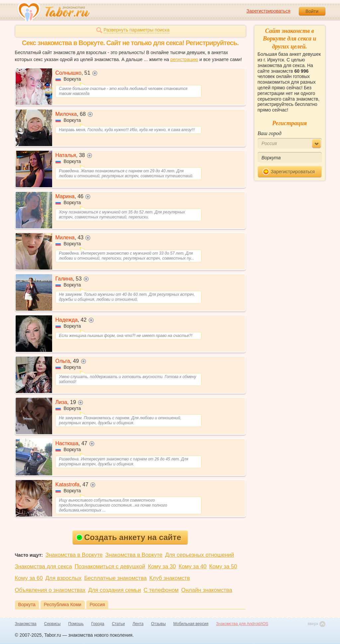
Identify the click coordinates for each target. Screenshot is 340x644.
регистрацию (184, 59)
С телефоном (161, 590)
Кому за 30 (162, 566)
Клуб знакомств (170, 578)
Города (98, 624)
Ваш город (270, 133)
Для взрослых (64, 578)
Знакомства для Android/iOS (242, 624)
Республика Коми (63, 604)
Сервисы (52, 624)
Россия (97, 604)
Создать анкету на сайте (129, 537)
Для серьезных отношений (200, 555)
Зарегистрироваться (268, 11)
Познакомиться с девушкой (110, 566)
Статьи (118, 624)
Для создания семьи (114, 590)
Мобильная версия (191, 624)
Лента (138, 624)
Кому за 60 (29, 578)
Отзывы (158, 624)
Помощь (76, 624)
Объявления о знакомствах (50, 590)
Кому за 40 (193, 566)
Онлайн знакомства (207, 590)
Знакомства (26, 624)
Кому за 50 (223, 566)
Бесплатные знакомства (115, 578)
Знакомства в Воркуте (74, 555)
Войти (312, 11)
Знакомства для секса (43, 566)
